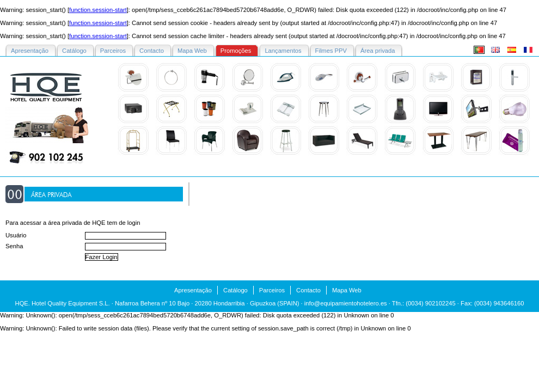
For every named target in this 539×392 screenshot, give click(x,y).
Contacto (308, 290)
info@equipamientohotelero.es (346, 303)
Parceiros (272, 290)
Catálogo (235, 290)
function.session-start (98, 10)
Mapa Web (347, 290)
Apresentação (193, 290)
